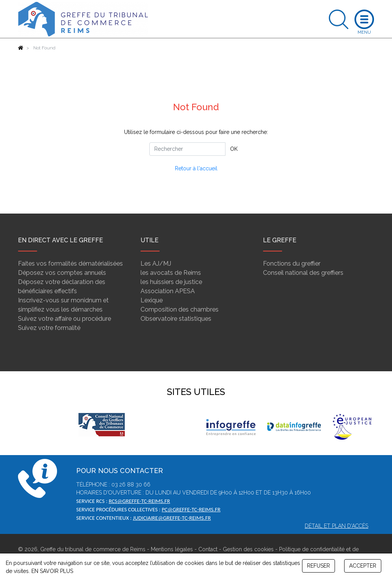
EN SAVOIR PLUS (52, 571)
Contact (208, 549)
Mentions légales (172, 549)
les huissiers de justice (171, 282)
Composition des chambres (180, 309)
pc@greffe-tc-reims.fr (191, 509)
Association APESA (168, 291)
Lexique (152, 300)
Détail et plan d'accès (336, 526)
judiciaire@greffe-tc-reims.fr (172, 518)
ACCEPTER (363, 566)
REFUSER (318, 566)
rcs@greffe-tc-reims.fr (139, 501)
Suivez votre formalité (49, 328)
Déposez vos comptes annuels (62, 273)
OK (234, 149)
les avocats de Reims (171, 273)
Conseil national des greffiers (303, 273)
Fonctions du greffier (292, 264)
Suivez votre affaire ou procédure (65, 319)
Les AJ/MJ (156, 264)
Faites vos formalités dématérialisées (70, 264)
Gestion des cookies (248, 549)
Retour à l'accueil (196, 168)
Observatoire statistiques (176, 319)
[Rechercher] (187, 149)
